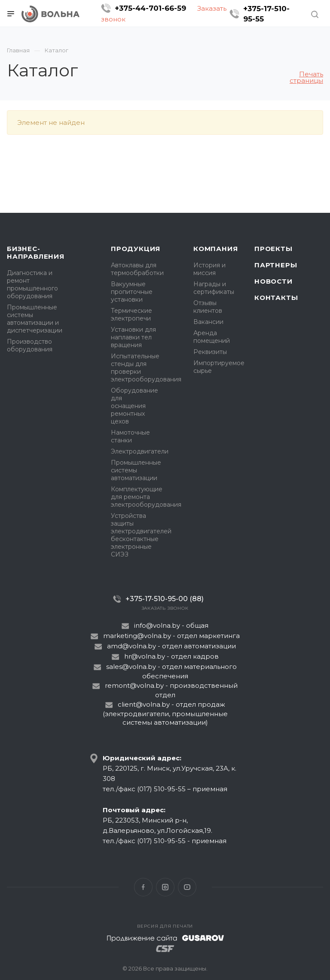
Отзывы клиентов (208, 307)
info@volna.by (157, 625)
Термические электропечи (131, 315)
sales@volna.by (131, 667)
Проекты (273, 249)
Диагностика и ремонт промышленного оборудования (32, 284)
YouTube (187, 887)
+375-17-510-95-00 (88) (165, 599)
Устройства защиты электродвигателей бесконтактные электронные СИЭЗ (141, 535)
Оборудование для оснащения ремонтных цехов (134, 406)
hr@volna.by (145, 656)
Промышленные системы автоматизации (136, 470)
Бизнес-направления (36, 253)
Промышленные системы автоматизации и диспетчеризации (35, 319)
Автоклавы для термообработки (137, 269)
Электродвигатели (140, 451)
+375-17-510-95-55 (266, 14)
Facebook (143, 887)
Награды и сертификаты (214, 288)
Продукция (136, 249)
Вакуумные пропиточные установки (132, 292)
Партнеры (276, 265)
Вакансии (208, 322)
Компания (215, 249)
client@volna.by (144, 704)
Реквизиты (210, 352)
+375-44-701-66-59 (150, 8)
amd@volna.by (131, 646)
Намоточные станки (130, 436)
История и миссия (209, 269)
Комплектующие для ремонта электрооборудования (146, 497)
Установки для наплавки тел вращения (133, 337)
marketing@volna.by (137, 636)
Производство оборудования (30, 345)
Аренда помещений (212, 337)
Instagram (165, 887)
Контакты (276, 298)
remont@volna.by (134, 685)
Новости (273, 281)
